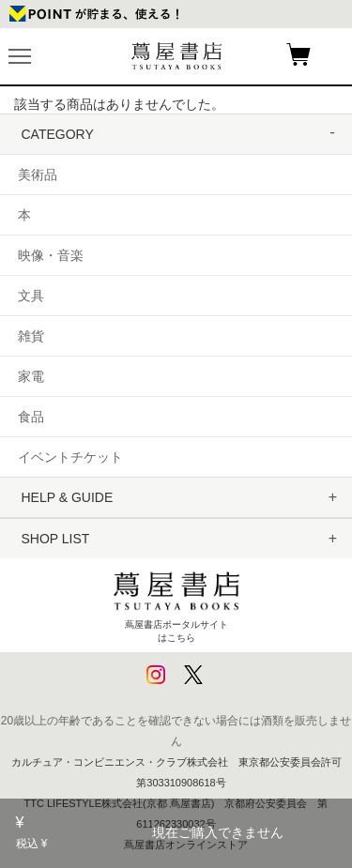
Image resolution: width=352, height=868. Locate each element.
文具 (31, 296)
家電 (31, 376)
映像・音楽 (51, 255)
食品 (31, 417)
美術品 (38, 175)
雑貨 (31, 336)
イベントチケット (70, 457)
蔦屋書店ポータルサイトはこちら (176, 603)
